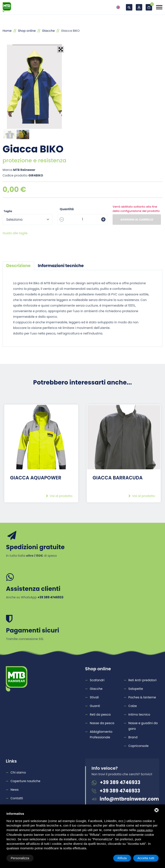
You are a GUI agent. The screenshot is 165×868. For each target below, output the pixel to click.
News (15, 790)
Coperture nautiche (25, 781)
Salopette (136, 689)
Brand (133, 737)
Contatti (17, 798)
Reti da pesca (100, 714)
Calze (133, 706)
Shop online (27, 31)
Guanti (95, 706)
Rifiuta (122, 858)
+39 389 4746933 (120, 782)
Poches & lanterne (142, 697)
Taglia (8, 211)
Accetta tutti (146, 858)
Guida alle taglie (15, 233)
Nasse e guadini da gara (143, 726)
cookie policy (145, 830)
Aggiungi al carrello (137, 220)
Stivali (94, 697)
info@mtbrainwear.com (129, 799)
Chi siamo (18, 772)
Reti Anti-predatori (143, 680)
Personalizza (20, 858)
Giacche (48, 31)
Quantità (67, 209)
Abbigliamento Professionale (101, 734)
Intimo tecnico (139, 714)
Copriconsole (139, 746)
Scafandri (97, 680)
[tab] (18, 266)
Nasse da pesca (102, 723)
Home (7, 31)
